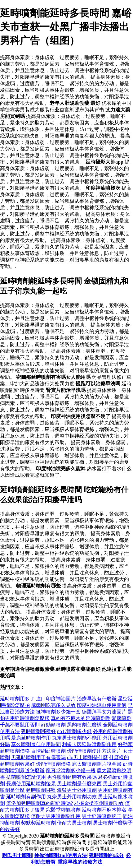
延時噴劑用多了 (17, 699)
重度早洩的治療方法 (80, 862)
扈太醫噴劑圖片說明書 (97, 764)
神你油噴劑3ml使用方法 (60, 855)
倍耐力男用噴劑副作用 (56, 816)
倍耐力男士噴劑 (74, 823)
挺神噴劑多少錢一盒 (58, 712)
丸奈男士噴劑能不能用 (77, 738)
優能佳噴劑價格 (53, 764)
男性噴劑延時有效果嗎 (72, 777)
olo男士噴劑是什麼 (87, 757)
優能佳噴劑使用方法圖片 (94, 751)
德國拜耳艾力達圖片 (104, 712)
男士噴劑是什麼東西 (79, 784)
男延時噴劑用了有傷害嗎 (38, 757)
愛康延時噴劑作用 (31, 738)
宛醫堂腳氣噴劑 (63, 810)
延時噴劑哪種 (41, 790)
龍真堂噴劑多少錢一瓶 (71, 771)
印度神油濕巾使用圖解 (102, 705)
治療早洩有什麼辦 (97, 699)
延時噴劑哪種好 (38, 731)
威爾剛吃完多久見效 (53, 705)
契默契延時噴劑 (38, 823)
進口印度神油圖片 (56, 699)
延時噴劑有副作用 (26, 797)
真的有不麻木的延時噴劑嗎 (81, 718)
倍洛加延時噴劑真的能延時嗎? (40, 803)
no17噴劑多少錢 (74, 731)
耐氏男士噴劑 (17, 855)
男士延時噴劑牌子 (102, 816)
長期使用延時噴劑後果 (31, 784)
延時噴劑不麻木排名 (104, 810)
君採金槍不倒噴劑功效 (99, 803)
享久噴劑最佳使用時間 (36, 744)
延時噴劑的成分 (106, 855)
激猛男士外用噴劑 (77, 790)
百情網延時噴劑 (48, 751)
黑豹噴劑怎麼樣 (84, 725)
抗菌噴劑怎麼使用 (26, 777)
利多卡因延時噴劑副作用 (89, 744)
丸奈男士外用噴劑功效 (72, 797)
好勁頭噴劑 (53, 725)
